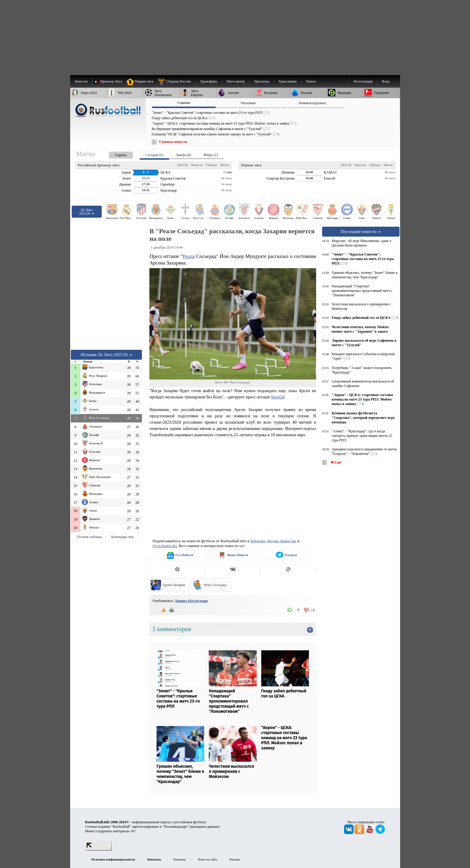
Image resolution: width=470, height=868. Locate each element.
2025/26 (183, 165)
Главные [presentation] (184, 103)
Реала (189, 256)
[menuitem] (177, 81)
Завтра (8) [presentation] (183, 155)
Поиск (311, 81)
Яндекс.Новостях (282, 541)
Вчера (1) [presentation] (211, 155)
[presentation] (115, 154)
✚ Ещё (335, 462)
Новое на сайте (208, 859)
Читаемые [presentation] (248, 103)
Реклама (235, 859)
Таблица (211, 165)
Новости (197, 165)
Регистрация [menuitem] (363, 81)
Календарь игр (122, 537)
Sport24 (278, 397)
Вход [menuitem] (386, 81)
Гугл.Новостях (165, 546)
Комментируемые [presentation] (313, 103)
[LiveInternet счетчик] (98, 849)
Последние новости (361, 231)
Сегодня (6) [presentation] (155, 155)
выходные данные (205, 827)
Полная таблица (89, 537)
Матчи (224, 165)
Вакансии (180, 859)
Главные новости (173, 142)
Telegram (258, 541)
